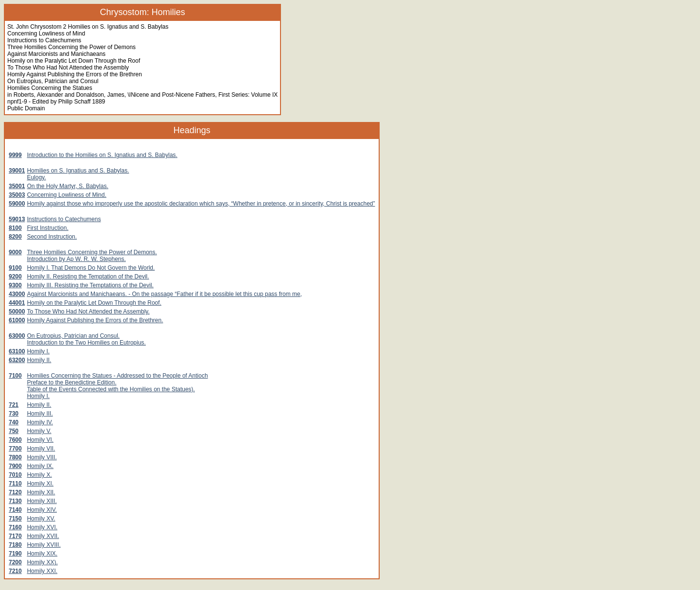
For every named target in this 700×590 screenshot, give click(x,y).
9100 (15, 268)
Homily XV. (41, 519)
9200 (15, 277)
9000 (15, 252)
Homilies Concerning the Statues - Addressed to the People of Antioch (117, 376)
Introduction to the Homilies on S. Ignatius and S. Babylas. (102, 155)
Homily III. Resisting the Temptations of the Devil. (90, 285)
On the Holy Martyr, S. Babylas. (67, 186)
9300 (15, 285)
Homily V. (39, 431)
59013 (17, 219)
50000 (17, 312)
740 (14, 422)
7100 (15, 376)
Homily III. (40, 414)
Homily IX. (40, 466)
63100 (17, 351)
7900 (15, 466)
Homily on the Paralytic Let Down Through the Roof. (94, 303)
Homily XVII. (43, 536)
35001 (17, 186)
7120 (15, 492)
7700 (15, 449)
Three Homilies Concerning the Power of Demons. (92, 252)
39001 (17, 171)
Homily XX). (42, 562)
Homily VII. (41, 449)
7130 (15, 501)
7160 (15, 527)
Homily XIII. (42, 501)
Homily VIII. (42, 457)
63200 (17, 360)
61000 (17, 320)
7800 (15, 457)
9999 (15, 155)
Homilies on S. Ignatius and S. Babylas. (78, 171)
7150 (15, 519)
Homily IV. (40, 422)
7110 (15, 484)
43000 (17, 294)
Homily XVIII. (44, 545)
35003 (17, 195)
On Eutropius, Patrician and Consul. (73, 336)
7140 (15, 510)
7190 (15, 554)
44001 (17, 303)
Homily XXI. (42, 571)
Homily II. (39, 360)
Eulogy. (36, 177)
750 (14, 431)
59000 (17, 204)
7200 (15, 562)
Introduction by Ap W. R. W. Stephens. (76, 259)
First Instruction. (47, 228)
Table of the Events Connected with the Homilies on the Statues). (111, 389)
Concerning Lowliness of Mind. (66, 195)
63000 (17, 336)
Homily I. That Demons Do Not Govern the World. (91, 268)
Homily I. (38, 351)
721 (14, 405)
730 (14, 414)
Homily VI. (40, 440)
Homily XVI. (42, 527)
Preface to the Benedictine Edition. (71, 382)
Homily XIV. (42, 510)
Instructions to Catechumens (64, 219)
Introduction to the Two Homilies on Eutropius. (86, 343)
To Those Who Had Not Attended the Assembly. (88, 312)
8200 (15, 237)
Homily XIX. (42, 554)
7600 (15, 440)
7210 (15, 571)
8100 (15, 228)
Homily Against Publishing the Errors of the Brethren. (95, 320)
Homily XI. (40, 484)
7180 (15, 545)
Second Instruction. (52, 237)
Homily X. (39, 475)
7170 (15, 536)
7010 (15, 475)
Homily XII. (41, 492)
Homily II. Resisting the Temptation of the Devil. (88, 277)
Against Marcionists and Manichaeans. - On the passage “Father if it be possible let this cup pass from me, (164, 294)
